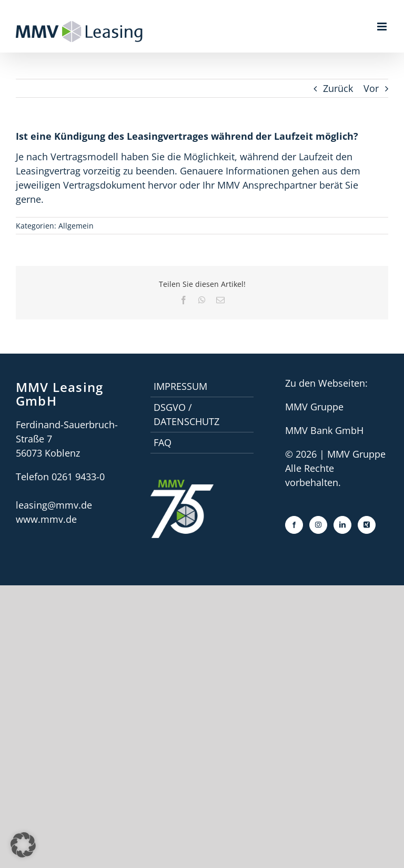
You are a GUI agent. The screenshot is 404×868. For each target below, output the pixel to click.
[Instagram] (318, 525)
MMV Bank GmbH (324, 430)
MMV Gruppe (314, 407)
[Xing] (367, 525)
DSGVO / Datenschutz (186, 414)
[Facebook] (294, 525)
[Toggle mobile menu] (383, 27)
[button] (23, 845)
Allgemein (76, 226)
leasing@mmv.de (54, 505)
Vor (371, 88)
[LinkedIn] (342, 525)
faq (163, 442)
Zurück (338, 88)
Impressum (180, 386)
